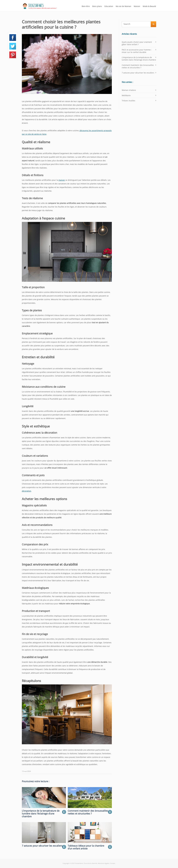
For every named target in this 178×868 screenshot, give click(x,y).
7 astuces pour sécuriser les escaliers (138, 73)
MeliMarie (126, 95)
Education (109, 6)
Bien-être (86, 6)
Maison (137, 6)
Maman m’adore (129, 90)
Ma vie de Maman (123, 6)
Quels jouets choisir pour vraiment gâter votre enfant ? (137, 43)
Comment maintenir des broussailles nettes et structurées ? (138, 66)
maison (62, 180)
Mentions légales (103, 863)
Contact (112, 863)
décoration (26, 491)
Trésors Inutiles (128, 101)
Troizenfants (79, 863)
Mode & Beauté (149, 6)
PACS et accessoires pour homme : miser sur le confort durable (137, 51)
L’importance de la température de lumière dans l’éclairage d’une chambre (139, 59)
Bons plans (97, 6)
